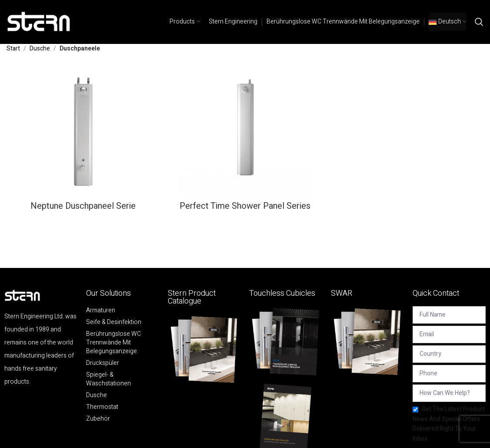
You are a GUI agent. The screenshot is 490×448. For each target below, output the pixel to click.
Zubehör (98, 419)
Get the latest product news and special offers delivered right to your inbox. (449, 424)
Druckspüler (103, 363)
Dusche (40, 48)
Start (13, 48)
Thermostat (102, 407)
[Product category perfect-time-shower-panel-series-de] (245, 141)
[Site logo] (39, 22)
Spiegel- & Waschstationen (108, 379)
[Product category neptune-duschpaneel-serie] (83, 141)
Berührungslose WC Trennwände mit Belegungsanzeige (113, 343)
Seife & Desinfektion (114, 322)
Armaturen (101, 311)
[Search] (479, 22)
